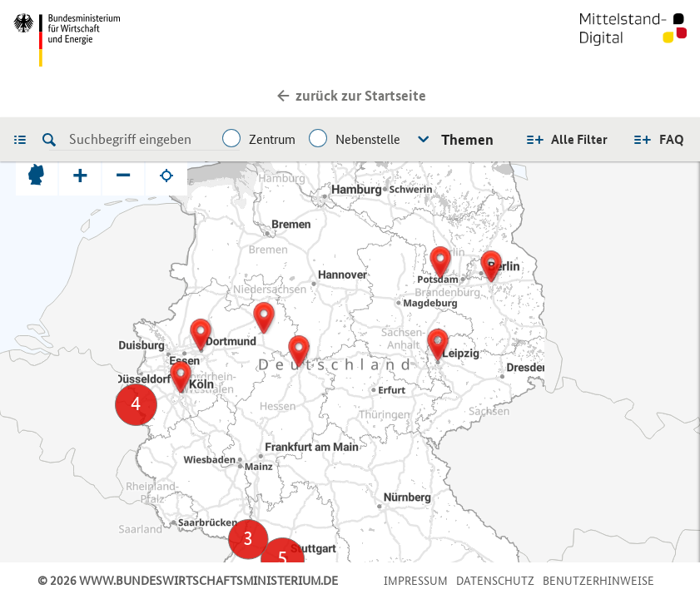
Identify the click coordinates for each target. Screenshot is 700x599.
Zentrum (272, 139)
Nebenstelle (368, 139)
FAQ (672, 139)
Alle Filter (579, 139)
